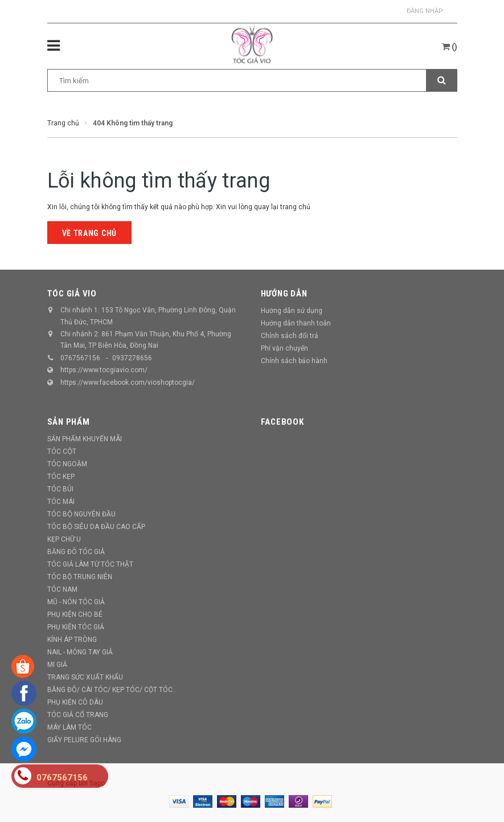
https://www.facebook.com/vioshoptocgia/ (128, 382)
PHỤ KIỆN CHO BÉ (75, 615)
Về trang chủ (89, 233)
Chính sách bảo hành (294, 361)
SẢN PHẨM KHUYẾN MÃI (85, 439)
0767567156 (80, 358)
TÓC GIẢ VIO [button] (72, 294)
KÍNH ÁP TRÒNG (72, 640)
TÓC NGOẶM (67, 464)
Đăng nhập (425, 11)
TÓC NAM (62, 589)
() (450, 47)
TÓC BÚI (60, 489)
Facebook (282, 422)
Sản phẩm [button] (69, 422)
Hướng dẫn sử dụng (292, 311)
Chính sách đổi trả (290, 336)
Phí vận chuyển (284, 348)
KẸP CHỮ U (64, 539)
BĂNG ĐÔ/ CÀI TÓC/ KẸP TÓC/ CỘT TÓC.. (112, 690)
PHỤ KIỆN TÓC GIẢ (76, 627)
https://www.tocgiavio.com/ (104, 370)
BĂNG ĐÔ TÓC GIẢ (76, 552)
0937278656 (132, 358)
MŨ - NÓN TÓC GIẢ (76, 602)
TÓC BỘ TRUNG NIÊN (80, 577)
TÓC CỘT (62, 451)
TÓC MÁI (61, 502)
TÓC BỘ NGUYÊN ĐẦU (81, 514)
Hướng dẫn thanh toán (296, 323)
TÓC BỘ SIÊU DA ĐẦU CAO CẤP (96, 527)
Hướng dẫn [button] (284, 294)
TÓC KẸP (61, 477)
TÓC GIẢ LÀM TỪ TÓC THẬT (90, 564)
